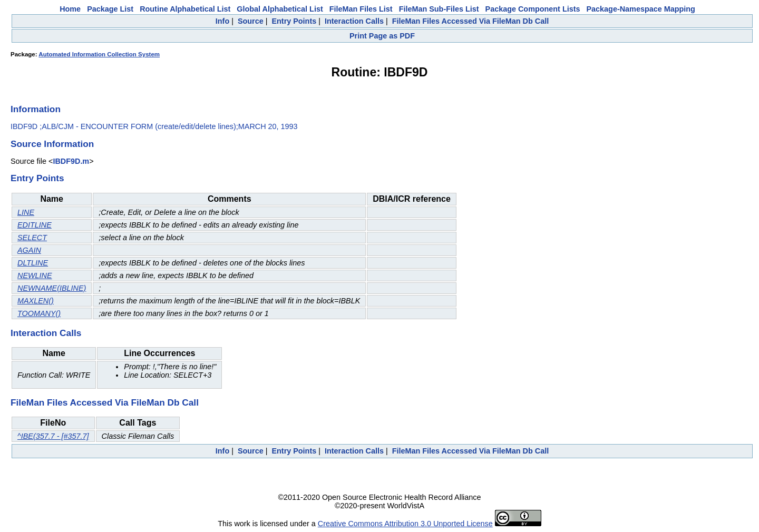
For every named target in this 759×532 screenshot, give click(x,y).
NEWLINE (35, 275)
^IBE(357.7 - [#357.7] (53, 436)
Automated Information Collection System (99, 54)
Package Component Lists (533, 9)
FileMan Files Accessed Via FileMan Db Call (471, 21)
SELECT (32, 238)
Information (36, 109)
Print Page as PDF (382, 36)
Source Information (52, 144)
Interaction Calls (354, 21)
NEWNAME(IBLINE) (52, 288)
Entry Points (294, 21)
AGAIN (29, 250)
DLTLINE (33, 263)
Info (222, 21)
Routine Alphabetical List (185, 9)
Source (251, 21)
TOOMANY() (39, 313)
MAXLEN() (36, 301)
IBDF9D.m (71, 161)
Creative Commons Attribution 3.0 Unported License (405, 524)
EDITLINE (35, 225)
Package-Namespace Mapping (641, 9)
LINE (26, 212)
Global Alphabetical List (280, 9)
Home (70, 9)
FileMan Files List (361, 9)
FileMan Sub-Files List (439, 9)
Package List (110, 9)
